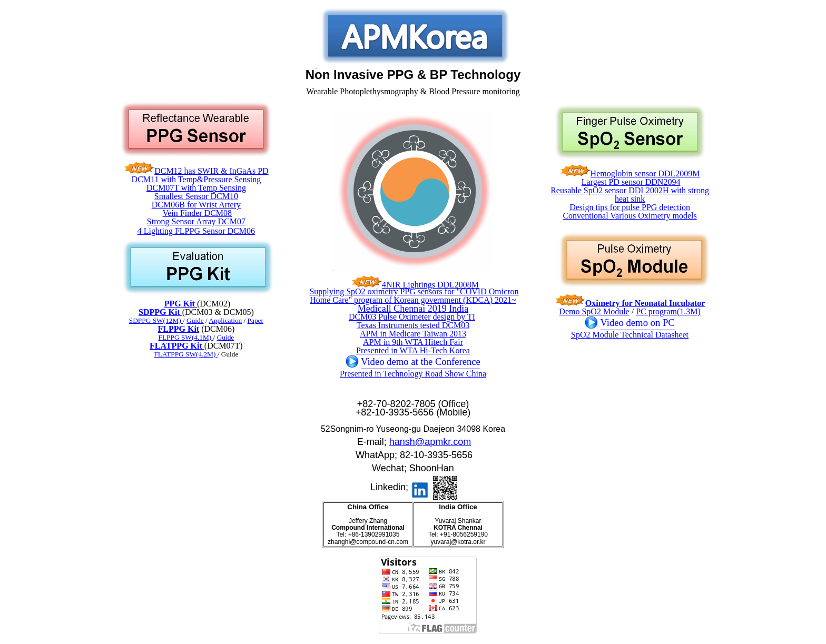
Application (225, 320)
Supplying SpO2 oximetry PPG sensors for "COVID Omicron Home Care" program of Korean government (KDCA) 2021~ (414, 296)
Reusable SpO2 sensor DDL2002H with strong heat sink (630, 195)
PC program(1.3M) (668, 311)
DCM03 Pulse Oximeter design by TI (412, 317)
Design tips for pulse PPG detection (630, 207)
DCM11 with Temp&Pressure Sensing (196, 179)
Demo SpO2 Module (594, 311)
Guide (226, 337)
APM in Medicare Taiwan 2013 (413, 334)
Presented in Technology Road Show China (413, 374)
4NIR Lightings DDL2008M (430, 285)
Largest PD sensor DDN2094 (631, 182)
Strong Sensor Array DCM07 (196, 221)
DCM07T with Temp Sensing (196, 188)
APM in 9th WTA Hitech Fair (413, 342)
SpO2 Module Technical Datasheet (630, 335)
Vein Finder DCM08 (197, 213)
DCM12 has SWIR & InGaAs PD (211, 171)
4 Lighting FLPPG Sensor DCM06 (196, 231)
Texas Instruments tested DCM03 (413, 325)
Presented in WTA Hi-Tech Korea (413, 350)
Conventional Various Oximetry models (630, 216)
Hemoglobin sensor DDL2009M (645, 174)
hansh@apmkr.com (430, 442)
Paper (255, 320)
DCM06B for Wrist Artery (196, 205)
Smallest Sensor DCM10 (196, 196)
